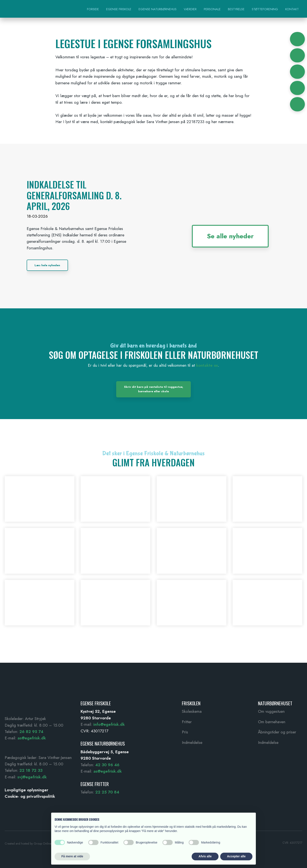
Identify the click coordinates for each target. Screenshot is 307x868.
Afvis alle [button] (205, 856)
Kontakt (292, 9)
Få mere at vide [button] (72, 856)
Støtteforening (265, 9)
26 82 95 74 (31, 732)
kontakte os (207, 365)
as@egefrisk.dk (32, 738)
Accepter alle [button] (236, 856)
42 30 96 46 (107, 765)
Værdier (190, 9)
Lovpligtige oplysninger (26, 790)
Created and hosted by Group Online (28, 844)
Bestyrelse (236, 9)
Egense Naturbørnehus (158, 9)
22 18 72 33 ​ (31, 770)
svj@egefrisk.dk (32, 777)
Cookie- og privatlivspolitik (30, 796)
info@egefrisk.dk (109, 724)
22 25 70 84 (107, 792)
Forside (93, 9)
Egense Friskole (119, 9)
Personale (212, 9)
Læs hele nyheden (47, 265)
